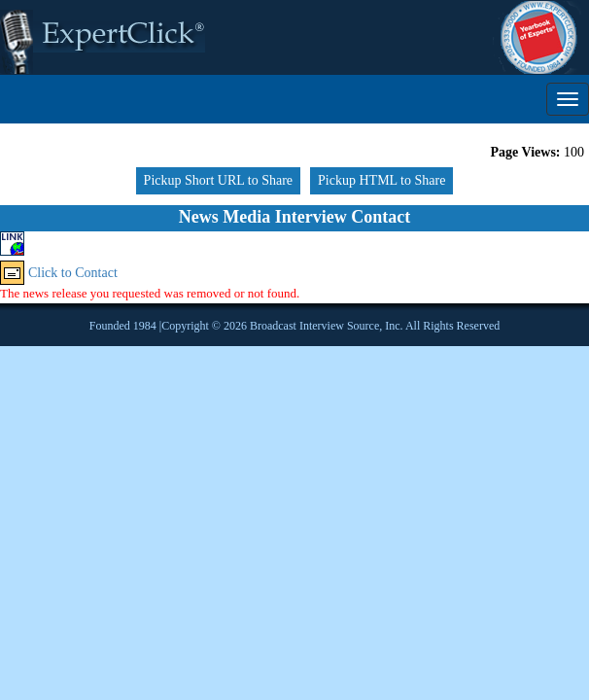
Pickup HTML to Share (381, 180)
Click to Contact (73, 273)
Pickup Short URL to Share (218, 180)
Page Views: (526, 152)
